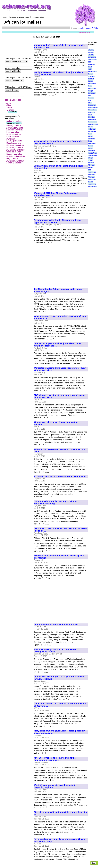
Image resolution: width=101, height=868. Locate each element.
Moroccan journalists (15, 145)
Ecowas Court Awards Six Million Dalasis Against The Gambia (59, 557)
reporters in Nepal (14, 152)
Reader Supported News (92, 139)
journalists (11, 139)
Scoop (90, 148)
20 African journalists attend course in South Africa (60, 477)
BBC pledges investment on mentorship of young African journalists (59, 396)
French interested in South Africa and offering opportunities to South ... (57, 221)
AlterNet (91, 52)
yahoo (88, 28)
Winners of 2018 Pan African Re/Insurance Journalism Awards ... (55, 194)
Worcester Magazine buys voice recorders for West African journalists (60, 369)
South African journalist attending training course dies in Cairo (59, 167)
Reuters (91, 146)
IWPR (90, 103)
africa (8, 105)
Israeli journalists (13, 134)
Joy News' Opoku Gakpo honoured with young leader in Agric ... (58, 290)
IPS (89, 100)
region (8, 103)
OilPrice (91, 127)
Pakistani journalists (15, 148)
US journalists (12, 159)
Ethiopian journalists (15, 130)
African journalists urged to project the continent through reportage (59, 678)
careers (11, 110)
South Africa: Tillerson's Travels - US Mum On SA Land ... (59, 451)
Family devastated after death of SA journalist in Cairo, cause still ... (59, 74)
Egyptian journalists (15, 128)
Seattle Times (93, 153)
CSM (90, 69)
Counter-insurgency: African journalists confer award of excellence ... (57, 345)
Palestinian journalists (16, 150)
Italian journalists (13, 137)
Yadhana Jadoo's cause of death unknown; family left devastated (59, 46)
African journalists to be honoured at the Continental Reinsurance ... (55, 759)
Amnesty (91, 55)
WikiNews (91, 177)
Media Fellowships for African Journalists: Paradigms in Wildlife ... (55, 651)
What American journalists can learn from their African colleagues (58, 143)
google (81, 28)
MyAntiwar (92, 117)
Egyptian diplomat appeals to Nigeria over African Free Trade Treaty (59, 840)
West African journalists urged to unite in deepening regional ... (55, 786)
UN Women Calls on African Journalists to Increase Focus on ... (60, 530)
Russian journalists (14, 154)
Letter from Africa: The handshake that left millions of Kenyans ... (60, 705)
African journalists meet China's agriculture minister (56, 423)
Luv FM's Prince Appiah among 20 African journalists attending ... (55, 503)
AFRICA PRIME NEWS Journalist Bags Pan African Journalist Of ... (60, 318)
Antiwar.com (92, 57)
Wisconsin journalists (15, 161)
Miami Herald (93, 110)
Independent (92, 105)
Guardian (91, 98)
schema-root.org (13, 100)
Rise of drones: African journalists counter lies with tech (60, 813)
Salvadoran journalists (16, 156)
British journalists (14, 126)
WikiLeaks (92, 175)
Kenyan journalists (14, 141)
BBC (90, 62)
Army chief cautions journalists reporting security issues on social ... (59, 732)
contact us (84, 32)
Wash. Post (92, 172)
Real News (92, 143)
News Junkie (92, 122)
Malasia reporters (14, 143)
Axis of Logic (93, 60)
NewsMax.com (93, 124)
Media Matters (93, 108)
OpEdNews (92, 129)
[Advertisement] (57, 117)
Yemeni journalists (14, 163)
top (94, 863)
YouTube (95, 28)
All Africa (91, 50)
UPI (90, 170)
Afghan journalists (14, 121)
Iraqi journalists (13, 132)
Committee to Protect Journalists (93, 74)
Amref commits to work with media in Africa (56, 625)
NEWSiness (92, 120)
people (10, 107)
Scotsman (91, 151)
